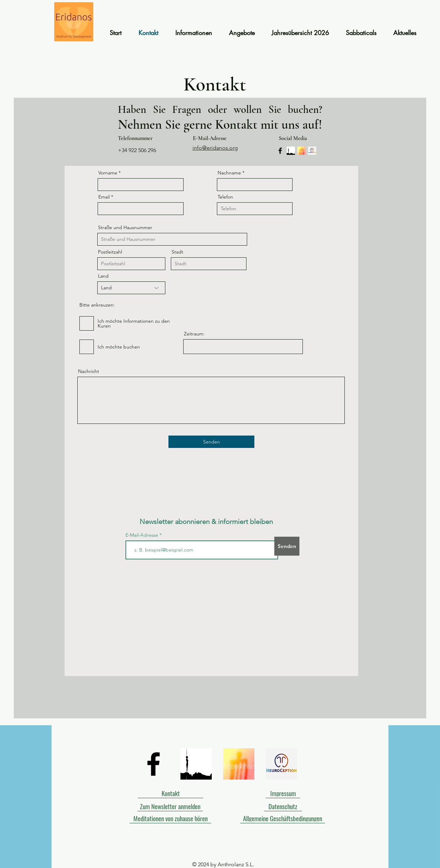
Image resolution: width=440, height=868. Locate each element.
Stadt (177, 252)
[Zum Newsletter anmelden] (170, 806)
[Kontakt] (170, 793)
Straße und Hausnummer (125, 227)
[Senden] (211, 442)
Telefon (225, 197)
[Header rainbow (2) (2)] (312, 151)
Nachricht (89, 371)
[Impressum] (283, 793)
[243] (301, 151)
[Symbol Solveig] (291, 151)
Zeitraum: (194, 334)
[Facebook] (280, 151)
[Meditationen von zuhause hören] (170, 818)
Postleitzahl (110, 252)
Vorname (108, 173)
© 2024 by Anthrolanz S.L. (223, 864)
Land (103, 276)
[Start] (74, 22)
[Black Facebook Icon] (153, 764)
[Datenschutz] (283, 806)
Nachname (229, 173)
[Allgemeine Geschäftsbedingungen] (283, 818)
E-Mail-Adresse (142, 535)
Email (104, 197)
